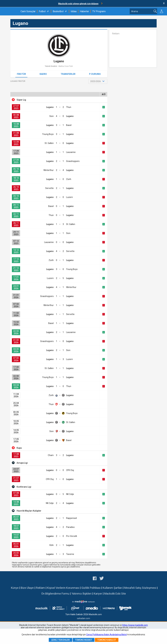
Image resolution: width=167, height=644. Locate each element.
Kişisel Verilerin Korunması (63, 588)
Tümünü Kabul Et (107, 640)
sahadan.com (83, 618)
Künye (15, 588)
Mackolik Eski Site (115, 594)
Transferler (68, 74)
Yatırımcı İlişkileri (82, 594)
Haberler (84, 11)
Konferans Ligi (24, 487)
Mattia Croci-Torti (66, 66)
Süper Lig (21, 100)
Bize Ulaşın (27, 588)
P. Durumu (95, 74)
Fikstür (21, 74)
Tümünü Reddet (84, 640)
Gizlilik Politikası (91, 588)
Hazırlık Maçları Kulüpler (29, 511)
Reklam (40, 588)
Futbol (42, 11)
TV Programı (99, 11)
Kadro (43, 74)
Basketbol (58, 11)
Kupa (19, 448)
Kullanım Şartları (112, 588)
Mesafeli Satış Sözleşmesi (140, 588)
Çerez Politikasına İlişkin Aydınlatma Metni (107, 635)
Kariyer (98, 594)
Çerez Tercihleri (60, 640)
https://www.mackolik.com (135, 625)
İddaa (74, 11)
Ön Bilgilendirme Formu (55, 594)
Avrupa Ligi (22, 463)
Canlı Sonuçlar (28, 11)
